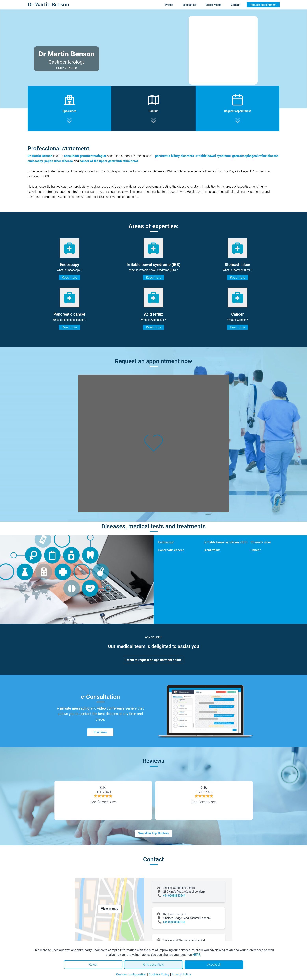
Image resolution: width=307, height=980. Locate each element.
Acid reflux (212, 550)
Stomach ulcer (261, 542)
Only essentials (153, 965)
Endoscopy (166, 542)
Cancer (256, 550)
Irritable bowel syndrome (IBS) (226, 542)
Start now (100, 732)
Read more (70, 277)
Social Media (214, 5)
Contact (236, 5)
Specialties (189, 5)
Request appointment (263, 5)
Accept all (214, 965)
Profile (169, 5)
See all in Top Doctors (154, 833)
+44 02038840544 (174, 896)
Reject (93, 965)
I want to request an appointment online (153, 660)
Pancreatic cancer (171, 550)
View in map (110, 909)
